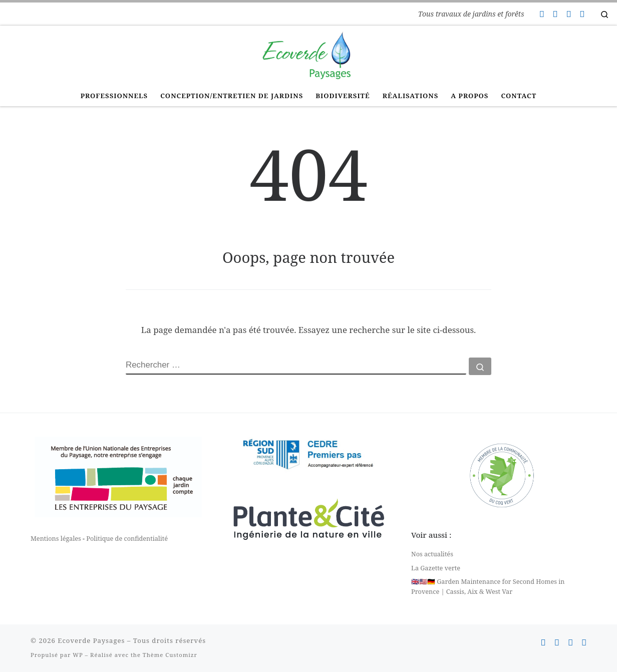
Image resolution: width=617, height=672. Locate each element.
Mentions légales (56, 538)
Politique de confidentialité (127, 538)
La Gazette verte (436, 568)
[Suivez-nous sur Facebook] (555, 14)
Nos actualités (432, 554)
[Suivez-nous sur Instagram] (568, 14)
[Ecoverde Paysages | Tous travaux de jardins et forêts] (308, 54)
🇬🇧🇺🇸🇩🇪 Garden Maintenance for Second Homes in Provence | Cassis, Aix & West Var (488, 586)
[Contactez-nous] (541, 14)
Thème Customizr (170, 655)
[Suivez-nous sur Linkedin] (582, 14)
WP (78, 655)
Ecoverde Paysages (91, 640)
